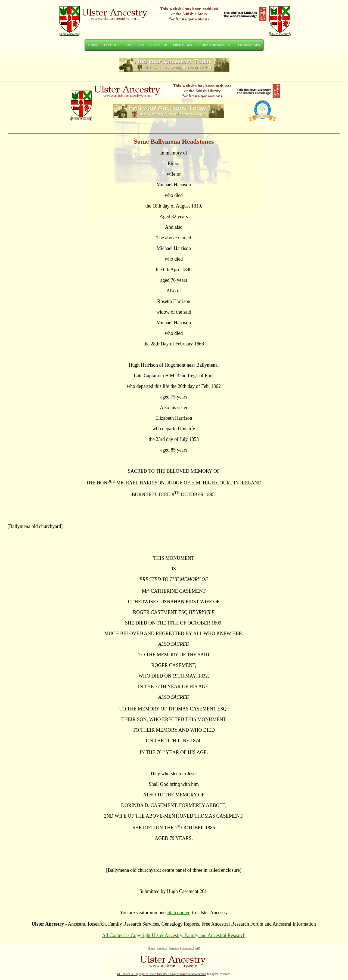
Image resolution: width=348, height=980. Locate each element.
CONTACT (112, 45)
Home (152, 948)
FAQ (128, 45)
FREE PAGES (183, 45)
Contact (162, 948)
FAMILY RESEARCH (152, 45)
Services (174, 948)
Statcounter (179, 913)
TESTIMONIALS (248, 45)
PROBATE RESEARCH (214, 45)
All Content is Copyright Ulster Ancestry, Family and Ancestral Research (174, 935)
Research (187, 948)
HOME (93, 45)
